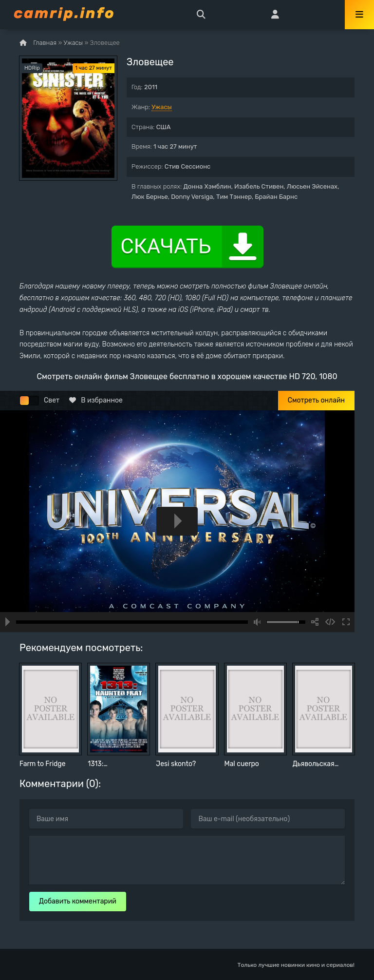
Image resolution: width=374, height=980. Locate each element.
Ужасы (162, 107)
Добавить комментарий (78, 901)
